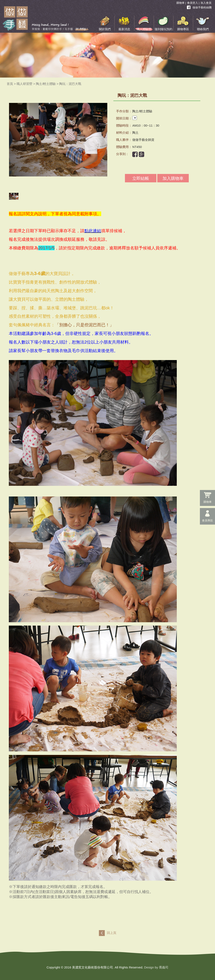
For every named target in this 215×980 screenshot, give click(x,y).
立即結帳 (141, 178)
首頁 (10, 84)
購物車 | (181, 3)
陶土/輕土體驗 (46, 84)
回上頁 (112, 933)
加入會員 (206, 3)
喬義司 (164, 967)
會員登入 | (193, 3)
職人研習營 (24, 84)
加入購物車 (173, 178)
